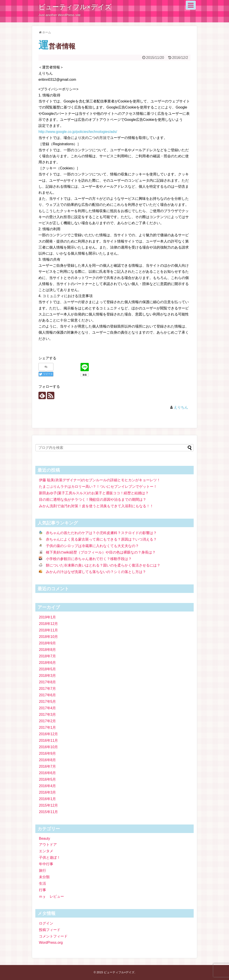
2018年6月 (48, 663)
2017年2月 (48, 721)
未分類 (44, 877)
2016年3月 (48, 792)
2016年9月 (48, 753)
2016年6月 (48, 773)
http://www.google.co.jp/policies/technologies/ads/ (78, 132)
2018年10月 (48, 637)
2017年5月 (48, 702)
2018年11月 (48, 630)
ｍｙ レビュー (51, 896)
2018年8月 (48, 650)
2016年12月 (48, 734)
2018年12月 (48, 624)
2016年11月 (48, 740)
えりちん (181, 407)
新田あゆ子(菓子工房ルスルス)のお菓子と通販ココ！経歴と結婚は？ (94, 493)
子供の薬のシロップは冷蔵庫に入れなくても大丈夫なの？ (92, 546)
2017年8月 (48, 682)
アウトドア (48, 845)
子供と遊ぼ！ (50, 857)
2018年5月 (48, 669)
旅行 (42, 870)
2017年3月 (48, 715)
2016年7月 (48, 766)
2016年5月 (48, 779)
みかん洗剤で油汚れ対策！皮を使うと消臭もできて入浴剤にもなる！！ (96, 506)
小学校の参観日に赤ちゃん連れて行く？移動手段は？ (89, 559)
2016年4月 (48, 786)
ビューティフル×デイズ (75, 7)
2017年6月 (48, 695)
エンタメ (46, 851)
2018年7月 (48, 656)
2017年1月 (48, 728)
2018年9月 (48, 643)
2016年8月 (48, 760)
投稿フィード (50, 930)
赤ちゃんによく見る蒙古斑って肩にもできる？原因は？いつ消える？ (101, 539)
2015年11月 (48, 812)
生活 (42, 883)
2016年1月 (48, 799)
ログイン (46, 923)
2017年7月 (48, 689)
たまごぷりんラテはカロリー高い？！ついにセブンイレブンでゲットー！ (98, 487)
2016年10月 (48, 747)
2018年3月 (48, 676)
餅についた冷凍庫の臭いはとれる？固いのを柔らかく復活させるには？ (103, 565)
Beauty (45, 838)
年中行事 (46, 864)
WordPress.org (51, 943)
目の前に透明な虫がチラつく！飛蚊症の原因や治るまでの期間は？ (93, 500)
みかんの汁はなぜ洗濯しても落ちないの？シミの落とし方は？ (96, 572)
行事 (42, 890)
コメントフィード (53, 936)
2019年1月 (48, 617)
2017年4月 (48, 708)
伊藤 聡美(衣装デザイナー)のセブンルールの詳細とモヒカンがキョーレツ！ (100, 480)
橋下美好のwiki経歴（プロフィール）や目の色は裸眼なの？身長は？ (101, 552)
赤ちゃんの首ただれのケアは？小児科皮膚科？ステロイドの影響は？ (101, 533)
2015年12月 (48, 805)
